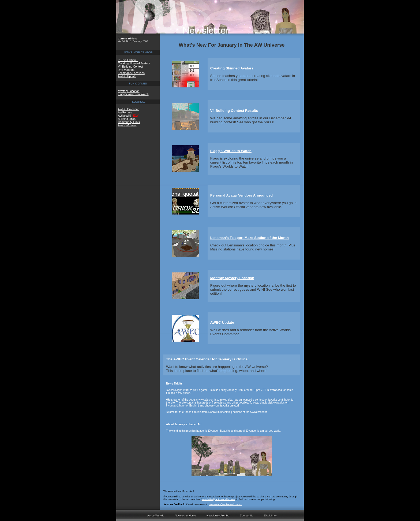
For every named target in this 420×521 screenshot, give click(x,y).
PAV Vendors (126, 70)
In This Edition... (128, 60)
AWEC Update (127, 76)
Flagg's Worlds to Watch (133, 94)
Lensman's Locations (131, 73)
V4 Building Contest (130, 66)
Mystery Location (129, 91)
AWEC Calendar (128, 109)
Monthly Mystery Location (232, 278)
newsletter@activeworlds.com (218, 499)
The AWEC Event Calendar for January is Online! (207, 359)
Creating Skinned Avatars (134, 63)
